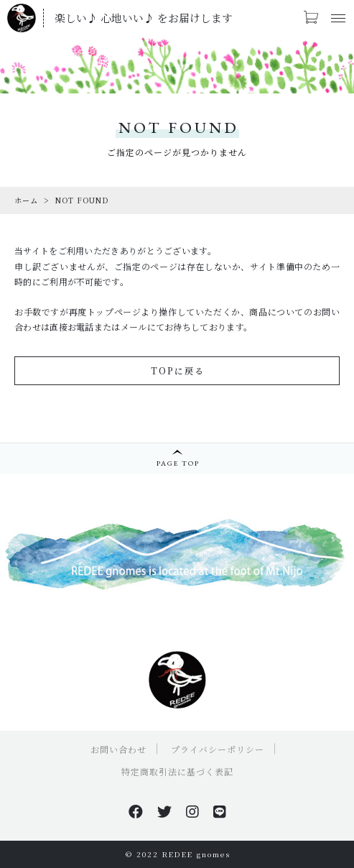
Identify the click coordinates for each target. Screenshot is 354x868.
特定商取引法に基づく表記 (177, 771)
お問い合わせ (118, 749)
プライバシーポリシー (218, 749)
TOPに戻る (178, 370)
